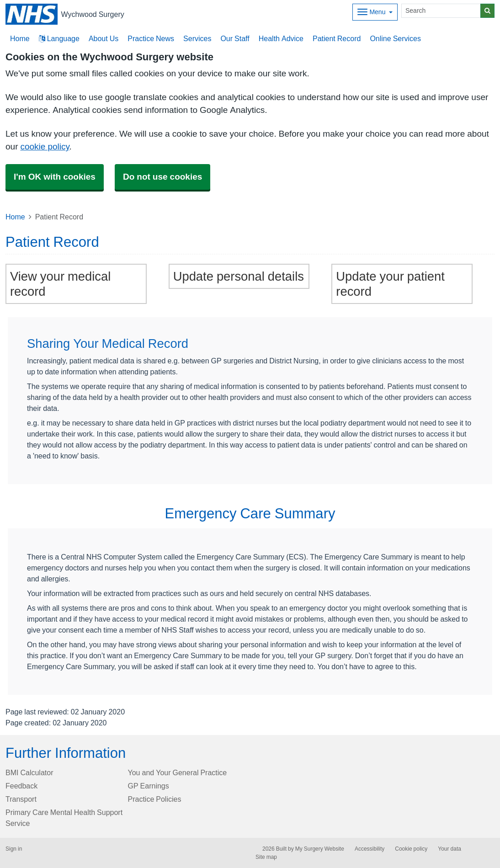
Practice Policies (155, 799)
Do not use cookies (162, 177)
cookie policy (45, 146)
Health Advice (281, 38)
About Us (104, 38)
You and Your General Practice (178, 772)
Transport (21, 799)
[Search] (441, 11)
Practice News (151, 38)
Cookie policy (411, 849)
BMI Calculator (29, 772)
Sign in (14, 849)
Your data (449, 849)
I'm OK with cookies (55, 177)
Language (59, 38)
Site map (266, 857)
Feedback (21, 786)
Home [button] (20, 38)
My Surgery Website (320, 849)
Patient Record (337, 38)
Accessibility (370, 849)
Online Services (395, 38)
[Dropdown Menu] (375, 12)
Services (197, 38)
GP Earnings (149, 786)
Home (15, 217)
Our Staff (235, 38)
